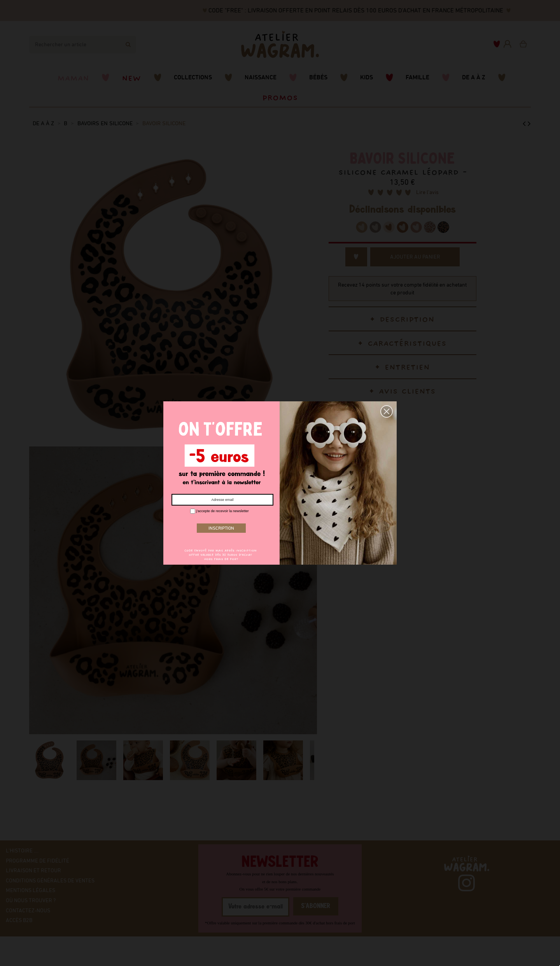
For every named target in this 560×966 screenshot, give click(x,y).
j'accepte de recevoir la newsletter (220, 511)
